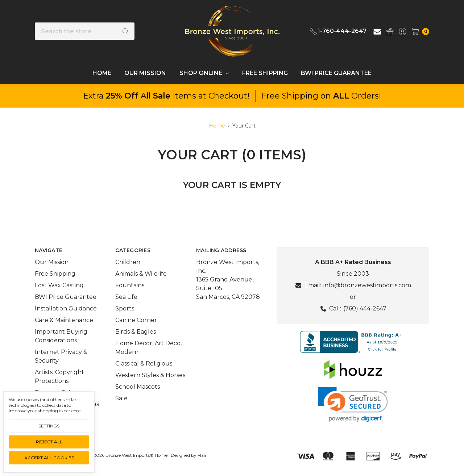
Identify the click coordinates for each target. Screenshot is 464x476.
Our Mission (145, 73)
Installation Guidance (66, 308)
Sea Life (126, 297)
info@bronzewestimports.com (367, 285)
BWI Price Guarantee (336, 73)
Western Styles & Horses (150, 375)
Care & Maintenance (64, 320)
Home (102, 73)
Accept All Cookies (49, 458)
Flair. (203, 455)
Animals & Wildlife (141, 274)
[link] (353, 404)
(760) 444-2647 (365, 308)
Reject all (49, 442)
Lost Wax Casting (59, 285)
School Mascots (138, 387)
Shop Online (204, 73)
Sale (121, 398)
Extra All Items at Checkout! (166, 96)
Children (128, 262)
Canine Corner (136, 320)
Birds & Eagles (136, 332)
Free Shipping (265, 73)
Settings (49, 426)
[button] (353, 342)
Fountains (130, 285)
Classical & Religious (144, 364)
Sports (125, 308)
